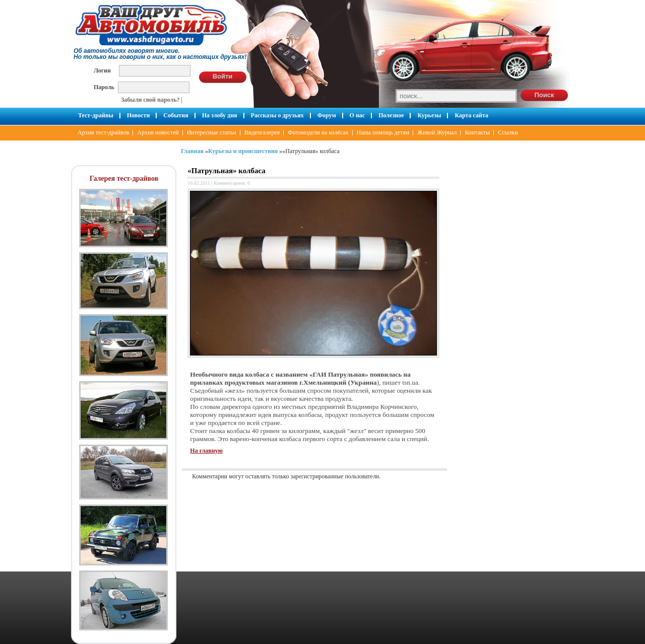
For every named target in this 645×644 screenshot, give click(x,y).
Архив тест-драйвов (103, 132)
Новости (139, 115)
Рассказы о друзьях (277, 115)
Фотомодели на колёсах (318, 132)
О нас (358, 115)
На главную (206, 451)
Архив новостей (158, 132)
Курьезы (429, 115)
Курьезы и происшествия (243, 151)
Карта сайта (471, 115)
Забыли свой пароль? (150, 100)
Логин (102, 70)
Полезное (391, 115)
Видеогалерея (262, 132)
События (176, 115)
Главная (192, 151)
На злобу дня (220, 115)
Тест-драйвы (96, 115)
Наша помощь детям (383, 132)
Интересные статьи (212, 132)
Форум (327, 115)
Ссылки (508, 132)
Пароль (104, 87)
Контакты (477, 132)
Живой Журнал (437, 132)
